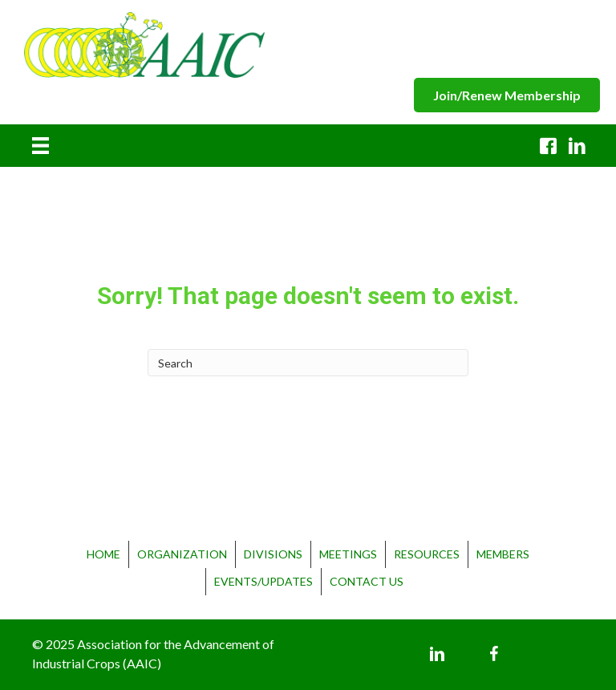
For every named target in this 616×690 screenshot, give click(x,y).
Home (103, 554)
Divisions (273, 554)
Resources (427, 554)
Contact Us (367, 581)
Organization (182, 554)
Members (503, 554)
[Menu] (41, 146)
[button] (507, 95)
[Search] (308, 363)
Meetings (348, 554)
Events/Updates (263, 581)
